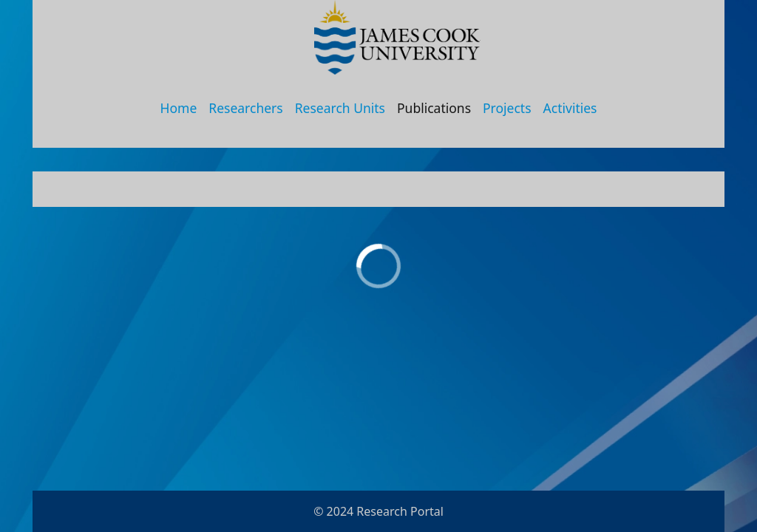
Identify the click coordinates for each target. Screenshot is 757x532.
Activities (570, 108)
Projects (507, 108)
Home (179, 108)
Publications (434, 108)
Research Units (340, 108)
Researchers (245, 108)
